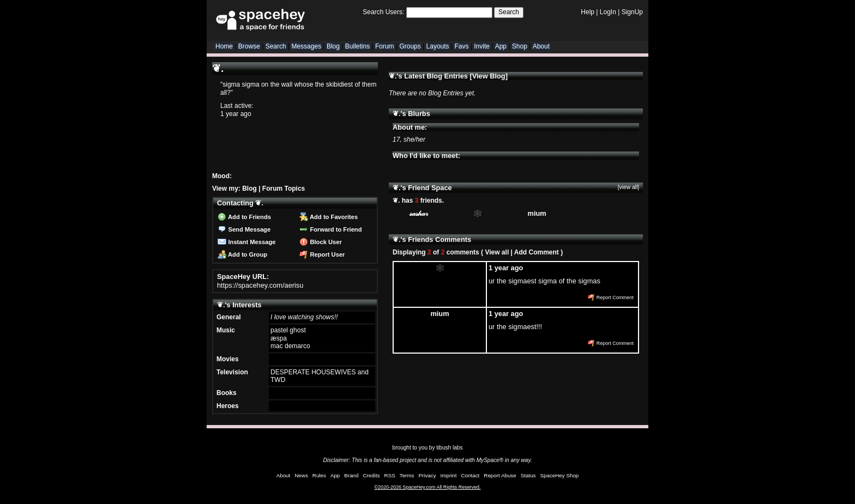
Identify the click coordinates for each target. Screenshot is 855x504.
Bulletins (357, 46)
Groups (410, 46)
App (501, 46)
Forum (385, 46)
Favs (461, 46)
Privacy (427, 475)
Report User (322, 254)
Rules (319, 475)
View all (497, 252)
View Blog (489, 76)
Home (224, 46)
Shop (520, 46)
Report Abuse (500, 475)
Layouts (438, 46)
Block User (321, 242)
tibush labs (449, 448)
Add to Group (242, 254)
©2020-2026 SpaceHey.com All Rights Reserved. (427, 487)
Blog (333, 46)
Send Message (244, 229)
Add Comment (537, 252)
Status (528, 475)
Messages (306, 46)
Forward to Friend (330, 229)
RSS (390, 475)
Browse (249, 46)
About (541, 46)
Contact (471, 475)
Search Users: (383, 12)
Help (588, 12)
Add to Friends (244, 217)
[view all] (628, 187)
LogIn (608, 12)
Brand (351, 475)
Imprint (449, 475)
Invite (482, 46)
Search (509, 12)
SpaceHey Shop (560, 475)
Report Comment (611, 297)
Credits (372, 475)
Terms (407, 475)
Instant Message (246, 242)
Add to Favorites (329, 217)
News (301, 475)
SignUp (632, 12)
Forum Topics (284, 189)
